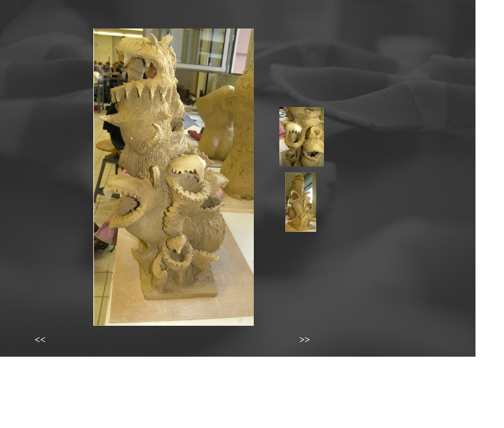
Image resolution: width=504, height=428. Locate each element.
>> (304, 340)
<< (40, 340)
